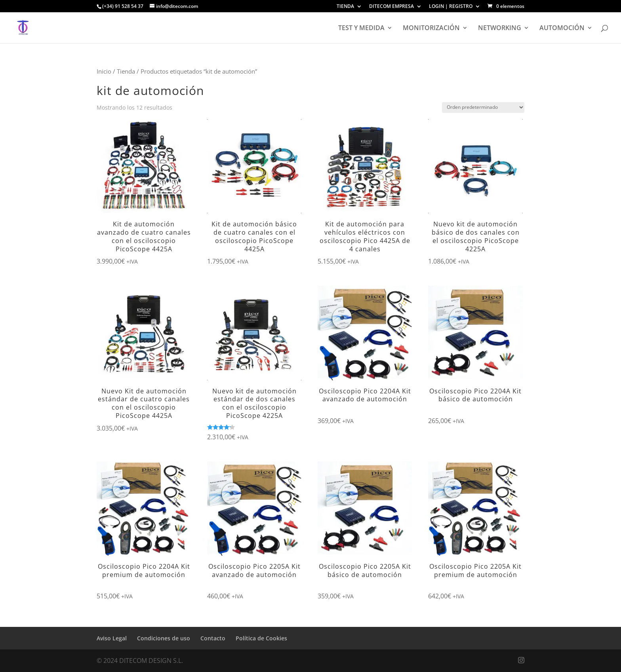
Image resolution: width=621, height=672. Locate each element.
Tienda (126, 71)
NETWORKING (500, 28)
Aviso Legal (112, 638)
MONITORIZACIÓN (431, 28)
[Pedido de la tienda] (483, 107)
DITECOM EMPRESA (391, 7)
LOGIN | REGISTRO (451, 7)
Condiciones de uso (164, 638)
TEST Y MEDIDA (361, 28)
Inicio (104, 71)
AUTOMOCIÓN (562, 28)
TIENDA (345, 7)
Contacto (213, 638)
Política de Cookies (261, 638)
